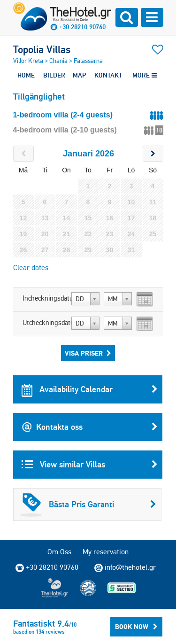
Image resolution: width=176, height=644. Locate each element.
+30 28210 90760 (82, 27)
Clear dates (31, 268)
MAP (79, 75)
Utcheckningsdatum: (46, 323)
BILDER (54, 75)
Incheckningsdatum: (46, 298)
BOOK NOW (136, 627)
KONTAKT (108, 75)
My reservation (106, 552)
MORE (145, 75)
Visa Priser (88, 353)
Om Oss (59, 552)
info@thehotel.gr (125, 567)
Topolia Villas (42, 49)
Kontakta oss (90, 427)
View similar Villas (90, 465)
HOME (26, 75)
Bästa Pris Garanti (88, 504)
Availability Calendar (90, 389)
